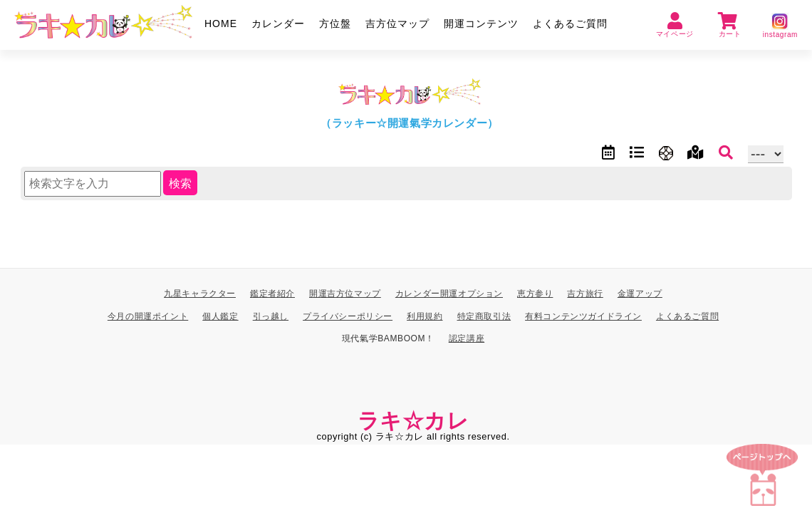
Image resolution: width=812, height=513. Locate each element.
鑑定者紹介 (272, 294)
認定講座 (467, 338)
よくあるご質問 (570, 24)
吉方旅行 (585, 294)
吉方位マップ (397, 24)
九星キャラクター (200, 294)
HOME (221, 24)
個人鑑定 (220, 316)
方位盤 (335, 24)
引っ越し (271, 316)
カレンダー (278, 24)
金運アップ (640, 294)
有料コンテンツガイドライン (583, 316)
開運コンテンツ (481, 24)
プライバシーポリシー (348, 316)
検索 (180, 183)
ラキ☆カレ (413, 420)
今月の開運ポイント (148, 316)
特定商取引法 (484, 316)
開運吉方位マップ (345, 294)
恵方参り (535, 294)
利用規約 (425, 316)
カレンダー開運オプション (449, 294)
